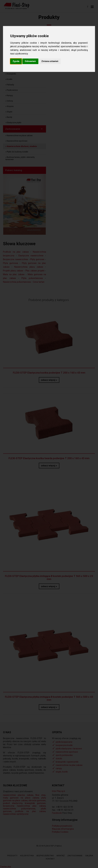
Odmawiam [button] (30, 61)
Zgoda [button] (16, 61)
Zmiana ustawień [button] (50, 61)
